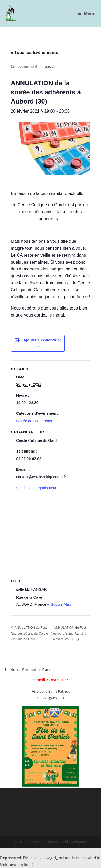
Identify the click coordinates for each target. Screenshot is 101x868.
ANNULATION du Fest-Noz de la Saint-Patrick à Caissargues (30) (69, 633)
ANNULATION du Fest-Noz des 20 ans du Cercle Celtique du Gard (29, 633)
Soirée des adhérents (34, 421)
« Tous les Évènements (34, 52)
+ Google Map (59, 604)
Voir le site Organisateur (36, 488)
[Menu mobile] (87, 13)
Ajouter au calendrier (42, 340)
